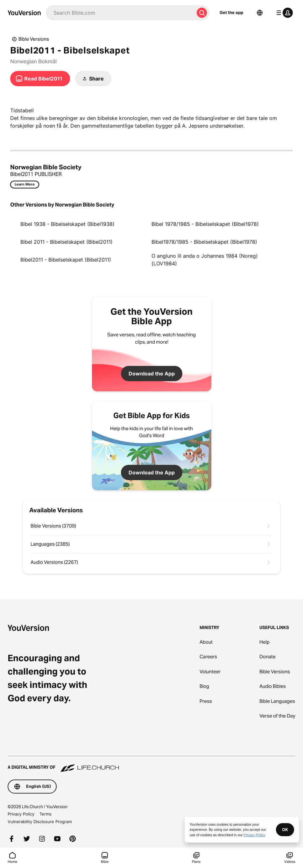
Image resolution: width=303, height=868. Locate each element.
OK (285, 829)
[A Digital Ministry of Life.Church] (151, 764)
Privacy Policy (21, 814)
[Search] (120, 13)
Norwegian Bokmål (33, 61)
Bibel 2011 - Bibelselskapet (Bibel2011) (67, 242)
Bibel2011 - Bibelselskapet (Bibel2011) (66, 260)
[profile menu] (283, 13)
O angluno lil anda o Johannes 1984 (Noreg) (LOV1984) (205, 260)
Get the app (231, 12)
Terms (46, 814)
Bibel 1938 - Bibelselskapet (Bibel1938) (67, 224)
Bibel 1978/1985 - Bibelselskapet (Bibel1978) (205, 224)
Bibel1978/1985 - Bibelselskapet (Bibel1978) (204, 242)
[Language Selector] (260, 13)
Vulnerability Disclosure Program (40, 822)
